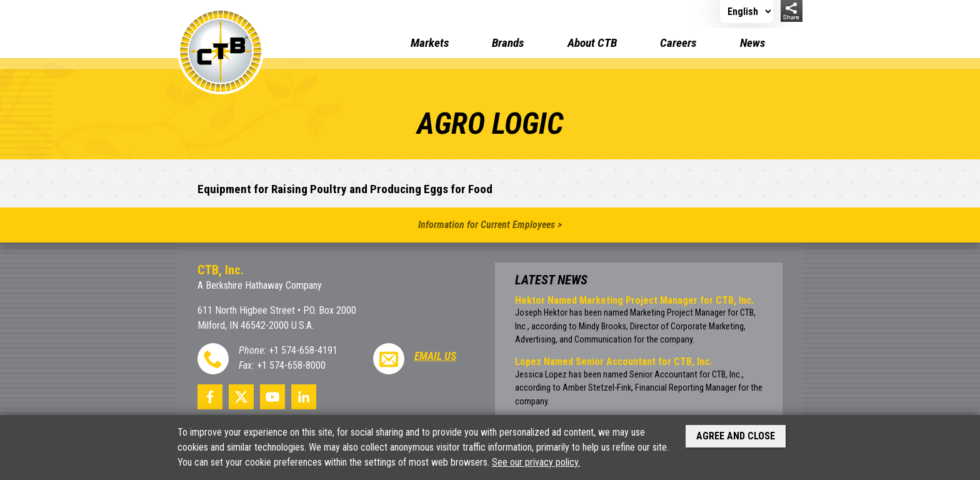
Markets (430, 43)
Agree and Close (736, 436)
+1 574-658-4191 (303, 350)
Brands (508, 43)
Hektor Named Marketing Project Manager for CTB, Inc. (634, 300)
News (752, 43)
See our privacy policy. (536, 462)
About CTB (592, 43)
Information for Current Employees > (490, 225)
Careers (678, 43)
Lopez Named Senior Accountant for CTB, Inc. (613, 362)
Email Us (435, 356)
